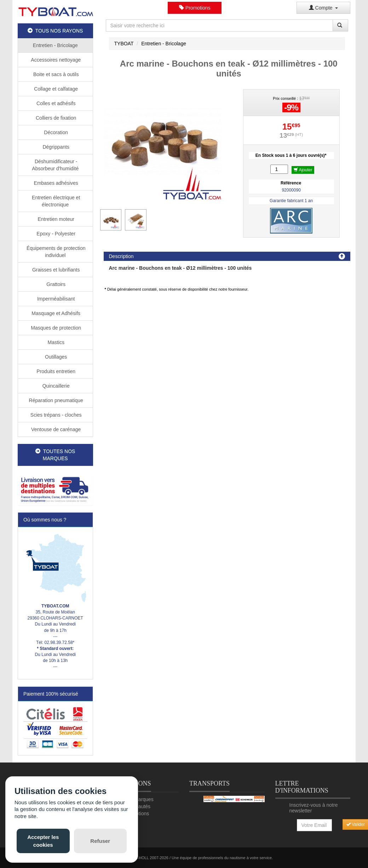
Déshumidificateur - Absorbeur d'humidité (55, 165)
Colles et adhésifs (55, 103)
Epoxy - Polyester (55, 234)
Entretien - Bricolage (55, 45)
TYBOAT (124, 44)
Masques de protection (55, 328)
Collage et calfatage (55, 89)
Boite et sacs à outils (55, 74)
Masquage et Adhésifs (55, 313)
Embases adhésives (55, 183)
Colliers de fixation (55, 118)
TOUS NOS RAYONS (55, 31)
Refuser (100, 841)
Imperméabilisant (55, 299)
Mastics (55, 342)
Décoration (55, 132)
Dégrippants (55, 147)
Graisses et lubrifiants (55, 270)
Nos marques (139, 799)
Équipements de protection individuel (55, 252)
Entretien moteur (55, 219)
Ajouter (303, 170)
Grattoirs (55, 284)
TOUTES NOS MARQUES (55, 455)
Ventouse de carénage (55, 429)
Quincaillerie (55, 386)
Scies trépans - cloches (55, 415)
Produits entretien (55, 371)
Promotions (195, 8)
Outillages (55, 357)
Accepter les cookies (43, 841)
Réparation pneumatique (55, 400)
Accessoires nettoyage (55, 60)
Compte (324, 8)
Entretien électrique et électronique (55, 201)
